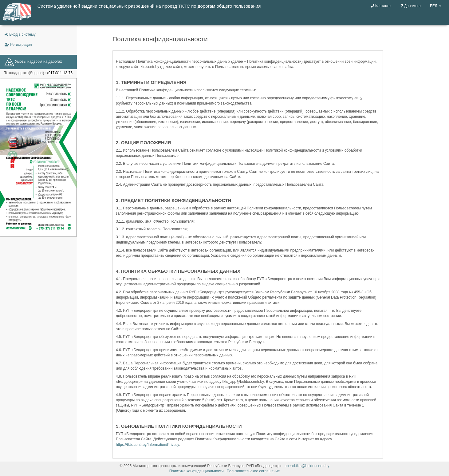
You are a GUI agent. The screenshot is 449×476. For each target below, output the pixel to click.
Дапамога (411, 6)
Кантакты (381, 6)
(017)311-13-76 (60, 73)
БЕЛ (436, 6)
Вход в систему (20, 34)
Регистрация (18, 45)
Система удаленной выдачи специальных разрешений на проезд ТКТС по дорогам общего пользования (149, 6)
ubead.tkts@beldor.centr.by (307, 466)
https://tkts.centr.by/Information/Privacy (147, 445)
